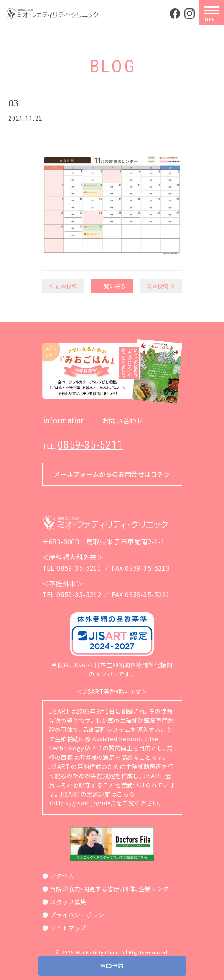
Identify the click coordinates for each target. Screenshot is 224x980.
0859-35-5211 (90, 445)
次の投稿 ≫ (161, 286)
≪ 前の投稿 (63, 286)
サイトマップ (68, 928)
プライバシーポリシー (80, 915)
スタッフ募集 (68, 902)
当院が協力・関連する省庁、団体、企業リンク (109, 889)
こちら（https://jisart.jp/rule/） (92, 799)
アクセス (62, 876)
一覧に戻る (112, 286)
